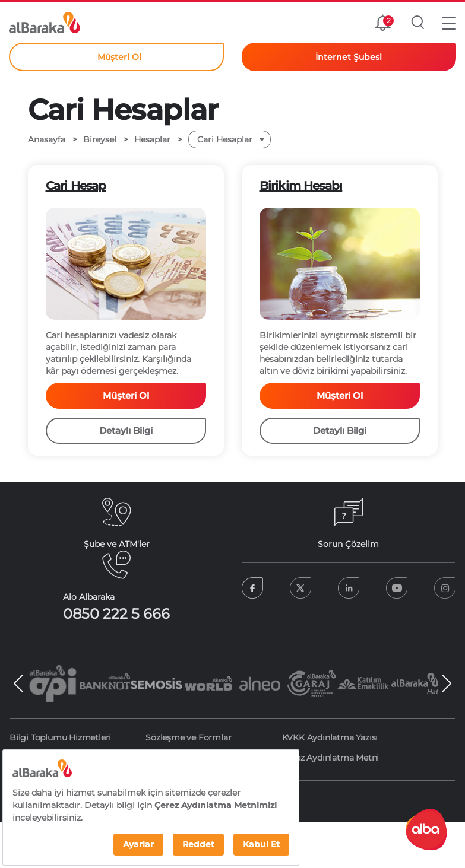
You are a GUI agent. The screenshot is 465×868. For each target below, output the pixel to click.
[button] (449, 23)
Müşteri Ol (126, 395)
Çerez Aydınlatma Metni (331, 758)
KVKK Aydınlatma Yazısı (330, 737)
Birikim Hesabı (301, 186)
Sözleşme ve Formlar (188, 737)
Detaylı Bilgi (126, 430)
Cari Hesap (76, 186)
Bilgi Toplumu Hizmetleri (60, 737)
